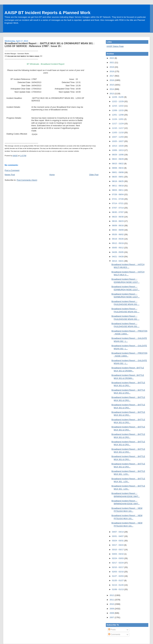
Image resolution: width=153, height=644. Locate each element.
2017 (112, 76)
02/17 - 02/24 (118, 563)
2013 (112, 94)
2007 (112, 617)
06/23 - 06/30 (118, 217)
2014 (112, 89)
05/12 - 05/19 (118, 243)
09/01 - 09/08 (118, 172)
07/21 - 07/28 (118, 199)
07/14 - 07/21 (118, 203)
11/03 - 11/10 (118, 132)
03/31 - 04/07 (118, 536)
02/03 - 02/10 (118, 572)
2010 (112, 604)
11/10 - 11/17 (118, 128)
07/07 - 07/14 (118, 208)
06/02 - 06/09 (118, 230)
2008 (112, 613)
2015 (112, 85)
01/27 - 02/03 (118, 576)
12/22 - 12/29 (118, 101)
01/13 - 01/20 (118, 585)
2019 (112, 67)
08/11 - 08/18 (118, 186)
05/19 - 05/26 (118, 239)
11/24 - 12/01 (118, 119)
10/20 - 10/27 (118, 141)
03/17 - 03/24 (118, 545)
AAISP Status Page (115, 46)
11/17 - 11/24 (118, 124)
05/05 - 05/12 (118, 248)
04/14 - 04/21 (118, 261)
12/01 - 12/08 (118, 115)
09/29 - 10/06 (118, 155)
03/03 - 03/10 (118, 554)
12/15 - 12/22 (118, 106)
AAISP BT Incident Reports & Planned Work (47, 13)
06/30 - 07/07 (118, 212)
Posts (112, 630)
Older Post (94, 175)
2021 (112, 62)
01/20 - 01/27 (118, 580)
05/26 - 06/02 (118, 234)
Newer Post (10, 175)
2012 (112, 595)
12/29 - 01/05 (118, 97)
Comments (114, 634)
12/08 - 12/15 (118, 110)
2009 (112, 609)
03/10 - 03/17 (118, 550)
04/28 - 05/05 (118, 252)
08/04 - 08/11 (118, 190)
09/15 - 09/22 (118, 164)
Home (52, 175)
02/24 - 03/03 (118, 558)
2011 (112, 600)
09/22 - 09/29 (118, 159)
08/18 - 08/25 (118, 181)
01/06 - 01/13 (118, 589)
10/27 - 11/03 (118, 137)
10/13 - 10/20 (118, 146)
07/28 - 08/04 (118, 194)
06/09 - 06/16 (118, 225)
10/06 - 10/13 (118, 150)
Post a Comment (12, 170)
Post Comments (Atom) (27, 180)
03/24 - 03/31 (118, 541)
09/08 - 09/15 (118, 168)
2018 (112, 71)
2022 (112, 58)
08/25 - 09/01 (118, 177)
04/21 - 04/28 (118, 257)
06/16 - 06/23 (118, 221)
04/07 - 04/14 (118, 532)
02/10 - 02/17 (118, 567)
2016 (112, 80)
